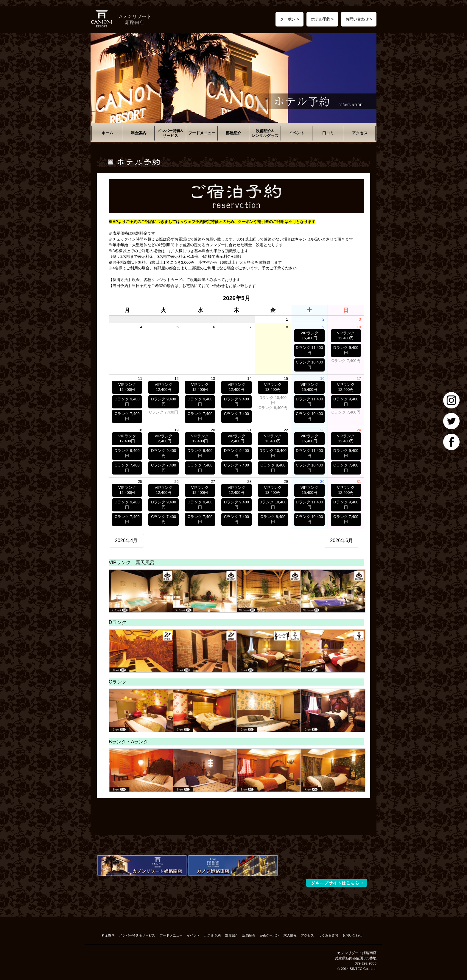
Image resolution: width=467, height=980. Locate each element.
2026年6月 (341, 540)
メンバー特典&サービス (170, 133)
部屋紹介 (233, 133)
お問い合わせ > (359, 19)
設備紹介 (249, 935)
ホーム (107, 133)
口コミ (328, 133)
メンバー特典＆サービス (137, 935)
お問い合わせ (352, 935)
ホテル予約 (213, 935)
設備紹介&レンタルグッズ (265, 133)
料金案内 (139, 133)
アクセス (360, 133)
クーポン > (289, 19)
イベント (297, 133)
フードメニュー (202, 133)
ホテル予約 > (322, 19)
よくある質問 (328, 935)
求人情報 (290, 935)
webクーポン (270, 935)
